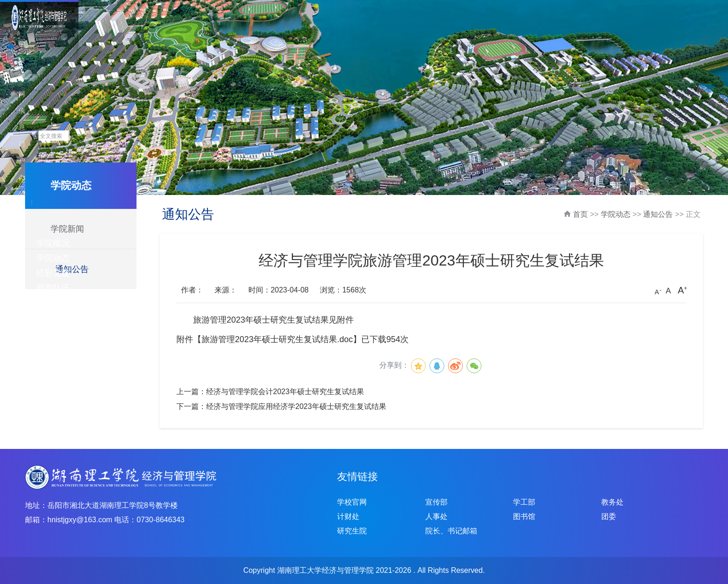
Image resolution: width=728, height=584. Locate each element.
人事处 (436, 516)
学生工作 (586, 29)
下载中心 (690, 29)
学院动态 (326, 29)
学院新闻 (67, 229)
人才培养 (534, 29)
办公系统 (673, 13)
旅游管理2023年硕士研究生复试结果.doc (277, 339)
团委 (609, 516)
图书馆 (524, 516)
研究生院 (352, 531)
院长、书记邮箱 (451, 531)
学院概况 (274, 29)
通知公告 (72, 269)
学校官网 (593, 13)
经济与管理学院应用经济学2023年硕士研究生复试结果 (296, 406)
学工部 (524, 502)
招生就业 (638, 29)
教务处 (612, 502)
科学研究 (482, 29)
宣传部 (436, 502)
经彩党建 (378, 29)
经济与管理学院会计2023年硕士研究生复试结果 (285, 392)
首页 (580, 214)
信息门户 (633, 13)
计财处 (348, 516)
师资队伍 (430, 29)
